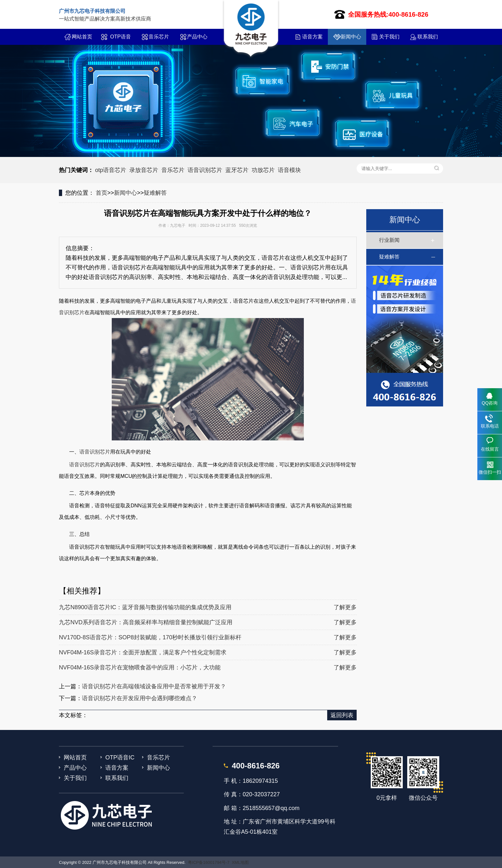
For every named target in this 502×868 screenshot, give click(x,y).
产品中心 (197, 37)
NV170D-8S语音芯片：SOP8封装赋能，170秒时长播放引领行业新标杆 (150, 637)
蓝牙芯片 (237, 170)
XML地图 (240, 862)
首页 (101, 193)
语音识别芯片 (205, 170)
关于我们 (389, 37)
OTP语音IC (121, 39)
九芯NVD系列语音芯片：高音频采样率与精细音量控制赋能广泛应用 (146, 622)
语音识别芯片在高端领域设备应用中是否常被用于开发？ (154, 686)
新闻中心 (351, 37)
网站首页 (82, 37)
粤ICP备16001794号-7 (209, 862)
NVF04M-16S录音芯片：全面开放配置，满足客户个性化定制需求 (143, 652)
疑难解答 (155, 193)
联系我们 (428, 37)
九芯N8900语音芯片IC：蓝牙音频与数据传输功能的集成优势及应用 (145, 607)
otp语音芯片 (111, 170)
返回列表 (342, 715)
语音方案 (312, 37)
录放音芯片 (144, 170)
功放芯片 (263, 170)
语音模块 (289, 170)
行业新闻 (389, 240)
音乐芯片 (159, 37)
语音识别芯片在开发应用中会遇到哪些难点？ (140, 698)
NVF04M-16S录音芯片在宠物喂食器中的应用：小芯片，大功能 (140, 667)
